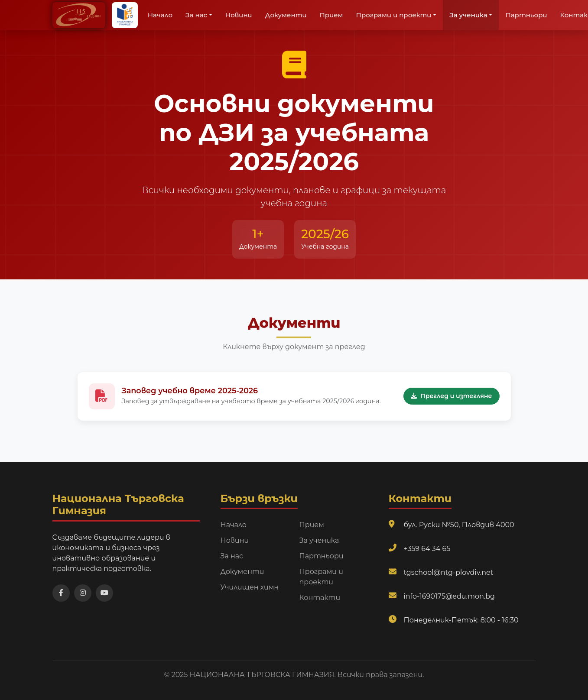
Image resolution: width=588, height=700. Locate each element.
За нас (232, 556)
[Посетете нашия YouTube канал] (104, 593)
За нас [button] (196, 15)
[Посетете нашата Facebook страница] (61, 593)
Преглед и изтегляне (451, 397)
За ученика (319, 540)
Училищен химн (250, 587)
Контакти (320, 598)
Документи (286, 15)
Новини (239, 15)
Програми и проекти (321, 577)
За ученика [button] (468, 15)
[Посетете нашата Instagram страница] (83, 593)
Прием (331, 15)
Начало (160, 15)
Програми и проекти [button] (394, 15)
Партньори (526, 15)
